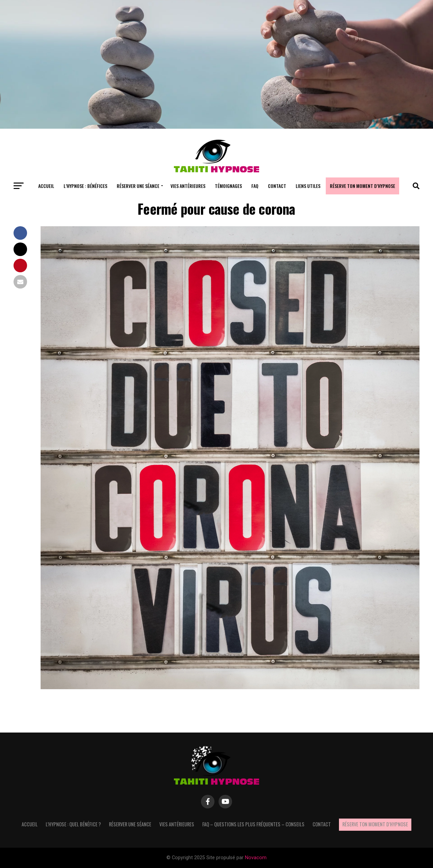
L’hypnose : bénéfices (85, 186)
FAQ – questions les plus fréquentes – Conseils (253, 824)
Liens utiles (308, 186)
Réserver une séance (138, 186)
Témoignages (228, 186)
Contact (277, 186)
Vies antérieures (188, 186)
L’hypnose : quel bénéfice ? (73, 824)
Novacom (256, 858)
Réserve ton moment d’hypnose (362, 186)
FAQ (255, 186)
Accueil (46, 186)
